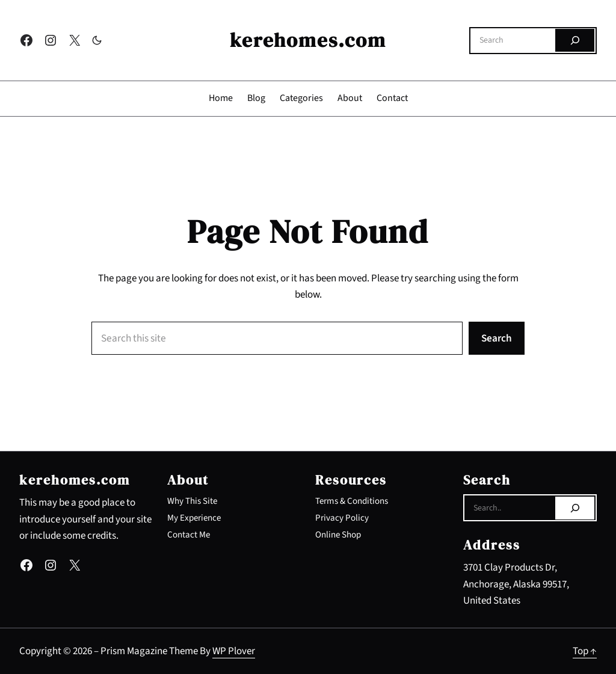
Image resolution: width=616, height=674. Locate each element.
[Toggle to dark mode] (97, 40)
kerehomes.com (308, 40)
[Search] (575, 40)
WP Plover (234, 651)
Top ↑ (585, 651)
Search (497, 338)
